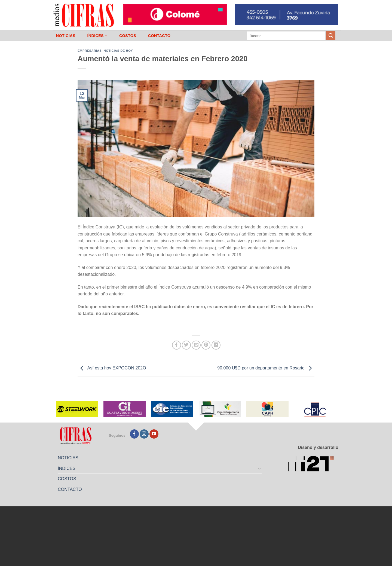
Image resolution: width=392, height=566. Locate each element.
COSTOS (128, 36)
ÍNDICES (97, 36)
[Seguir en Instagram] (144, 434)
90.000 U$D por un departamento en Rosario (266, 368)
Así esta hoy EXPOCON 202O (112, 368)
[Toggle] (260, 468)
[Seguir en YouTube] (154, 434)
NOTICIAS (66, 36)
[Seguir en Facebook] (134, 434)
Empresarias (90, 51)
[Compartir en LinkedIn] (216, 345)
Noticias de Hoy (118, 51)
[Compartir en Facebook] (177, 345)
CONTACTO (159, 36)
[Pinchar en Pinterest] (206, 345)
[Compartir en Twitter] (186, 345)
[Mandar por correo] (196, 345)
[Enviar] (331, 36)
